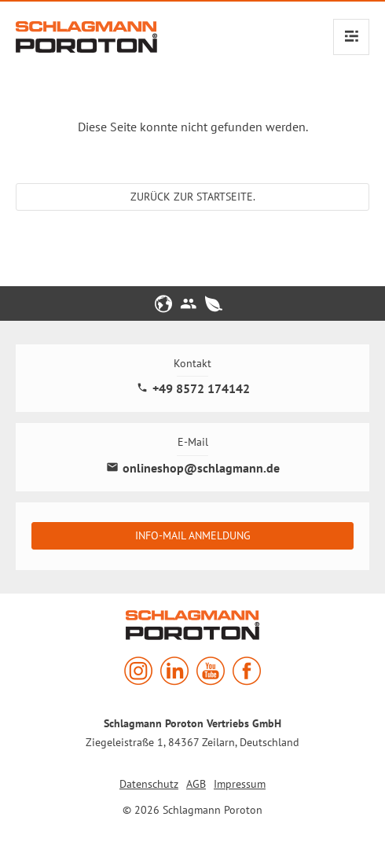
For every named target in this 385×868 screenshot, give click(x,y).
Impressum (240, 784)
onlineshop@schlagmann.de (193, 468)
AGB (196, 784)
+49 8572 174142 (193, 389)
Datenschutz (149, 784)
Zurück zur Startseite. (193, 197)
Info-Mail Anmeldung (193, 535)
